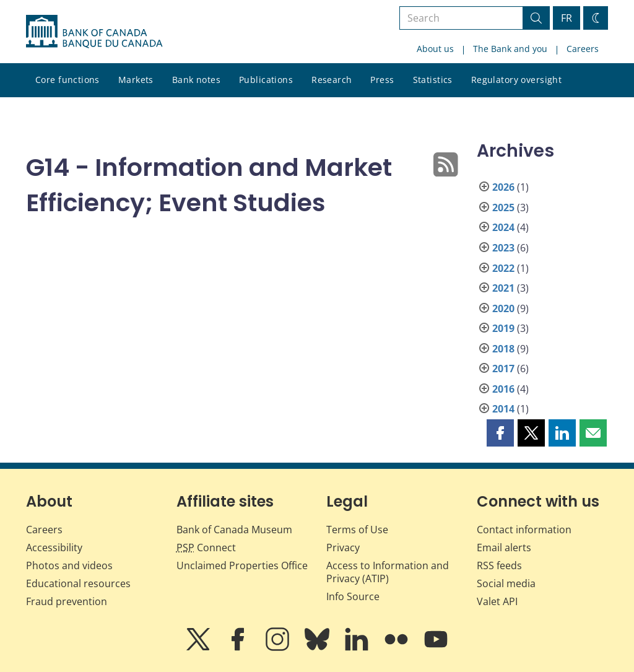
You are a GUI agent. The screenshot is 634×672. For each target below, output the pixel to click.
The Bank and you (510, 49)
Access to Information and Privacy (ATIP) (388, 572)
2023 (503, 248)
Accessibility (54, 548)
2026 (503, 187)
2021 (503, 288)
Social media (506, 583)
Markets (136, 80)
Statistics (433, 80)
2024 (503, 227)
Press (382, 80)
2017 (503, 369)
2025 (503, 207)
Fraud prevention (67, 601)
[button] (500, 433)
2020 (503, 308)
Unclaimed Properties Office (242, 565)
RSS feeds (499, 565)
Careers (583, 49)
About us (435, 49)
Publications (266, 80)
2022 (503, 268)
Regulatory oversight (516, 80)
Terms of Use (357, 530)
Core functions (67, 80)
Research (332, 80)
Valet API (497, 601)
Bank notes (196, 80)
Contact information (524, 530)
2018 (503, 349)
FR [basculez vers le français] (567, 18)
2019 (503, 328)
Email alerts (504, 548)
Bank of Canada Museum (234, 530)
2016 (503, 389)
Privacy (343, 548)
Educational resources (78, 583)
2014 (503, 409)
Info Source (353, 596)
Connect (206, 548)
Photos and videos (69, 565)
